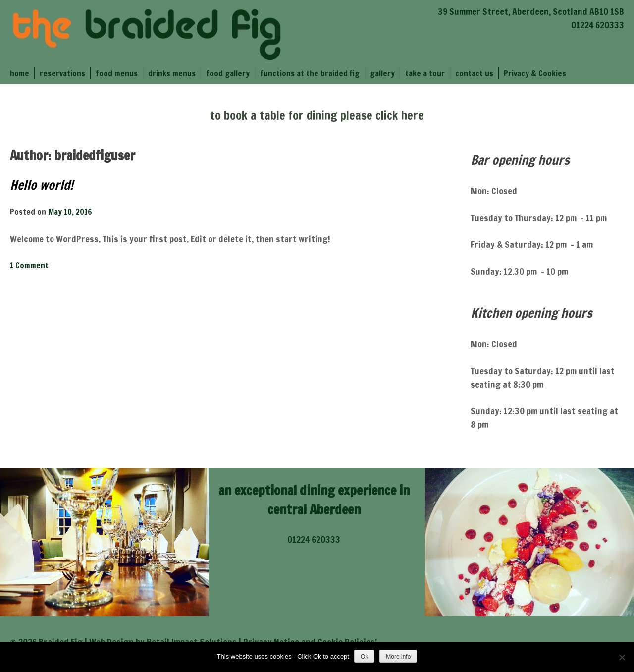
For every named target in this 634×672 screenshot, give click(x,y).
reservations (62, 73)
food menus (117, 73)
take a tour (425, 73)
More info (398, 657)
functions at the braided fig (310, 73)
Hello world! (42, 185)
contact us (474, 73)
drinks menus (172, 73)
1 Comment (29, 265)
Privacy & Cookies (535, 73)
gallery (382, 73)
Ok (364, 657)
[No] (622, 657)
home (20, 73)
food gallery (228, 73)
